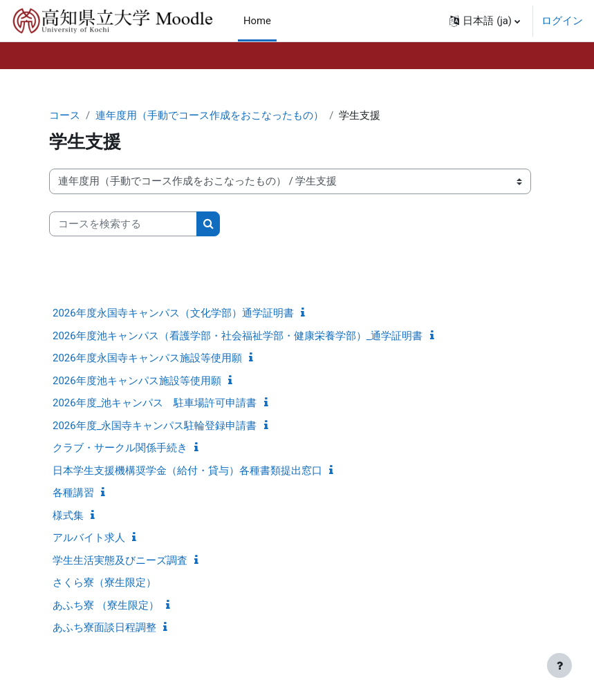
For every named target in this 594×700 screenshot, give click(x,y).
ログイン (562, 21)
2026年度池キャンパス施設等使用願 (137, 381)
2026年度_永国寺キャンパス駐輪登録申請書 (155, 426)
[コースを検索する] (123, 224)
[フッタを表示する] (559, 665)
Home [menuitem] (257, 21)
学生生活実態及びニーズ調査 (120, 560)
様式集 (68, 515)
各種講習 (73, 493)
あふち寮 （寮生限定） (106, 605)
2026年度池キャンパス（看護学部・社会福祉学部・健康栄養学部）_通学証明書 (238, 336)
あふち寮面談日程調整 (104, 627)
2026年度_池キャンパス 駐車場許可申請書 (155, 403)
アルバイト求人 (89, 538)
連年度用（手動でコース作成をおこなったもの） (210, 115)
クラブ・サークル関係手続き (120, 448)
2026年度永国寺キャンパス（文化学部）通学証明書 (173, 313)
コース (65, 115)
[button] (485, 21)
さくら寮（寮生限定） (104, 583)
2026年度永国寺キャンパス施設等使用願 (147, 358)
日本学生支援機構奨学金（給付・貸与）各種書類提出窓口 (187, 471)
